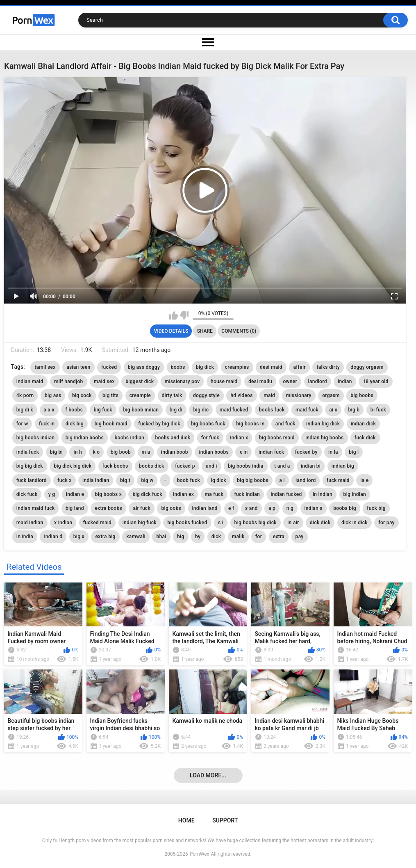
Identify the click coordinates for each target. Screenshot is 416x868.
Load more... (208, 775)
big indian (355, 494)
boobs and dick (173, 438)
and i (211, 466)
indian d (53, 537)
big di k (25, 410)
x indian (63, 523)
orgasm (331, 395)
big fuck (103, 410)
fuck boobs (115, 466)
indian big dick (323, 424)
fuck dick (365, 438)
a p (272, 508)
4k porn (25, 395)
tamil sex (45, 367)
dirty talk (172, 395)
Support (225, 820)
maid (269, 395)
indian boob (175, 452)
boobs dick (152, 466)
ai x (333, 410)
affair (299, 367)
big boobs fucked (187, 523)
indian (345, 381)
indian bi (311, 466)
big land (75, 508)
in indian (323, 494)
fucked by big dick (159, 424)
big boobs (362, 395)
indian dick (363, 424)
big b (354, 410)
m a (146, 452)
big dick (205, 367)
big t (125, 480)
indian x (239, 438)
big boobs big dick (256, 523)
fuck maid (338, 480)
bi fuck (378, 410)
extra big (105, 537)
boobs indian (129, 438)
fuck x (64, 480)
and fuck (285, 424)
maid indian (30, 523)
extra (279, 537)
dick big (75, 424)
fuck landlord (32, 480)
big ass (53, 395)
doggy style (206, 395)
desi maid (271, 367)
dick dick (320, 523)
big (181, 537)
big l (354, 452)
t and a (282, 466)
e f (231, 508)
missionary (299, 395)
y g (52, 494)
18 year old (375, 381)
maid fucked (234, 410)
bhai (161, 537)
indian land (205, 508)
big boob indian (141, 410)
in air (293, 523)
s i (221, 523)
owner (290, 381)
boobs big (345, 508)
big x (79, 537)
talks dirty (328, 367)
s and (251, 508)
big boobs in (250, 424)
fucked (109, 367)
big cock (82, 395)
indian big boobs (324, 438)
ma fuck (214, 494)
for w (22, 424)
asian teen (78, 367)
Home (186, 820)
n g (290, 508)
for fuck (210, 438)
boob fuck (189, 480)
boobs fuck (272, 410)
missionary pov (182, 381)
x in (243, 452)
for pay (386, 523)
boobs (178, 367)
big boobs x (108, 494)
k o (97, 452)
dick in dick (355, 523)
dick (216, 537)
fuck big (376, 508)
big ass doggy (144, 367)
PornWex (200, 854)
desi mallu (260, 381)
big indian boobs (85, 438)
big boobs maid (277, 438)
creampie (140, 395)
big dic (201, 410)
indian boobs (214, 452)
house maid (224, 381)
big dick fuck (147, 494)
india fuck (28, 452)
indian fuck (271, 452)
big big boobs (252, 480)
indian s (314, 508)
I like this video (174, 315)
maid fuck (307, 410)
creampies (237, 367)
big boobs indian (35, 438)
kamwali (136, 537)
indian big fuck (140, 523)
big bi (56, 452)
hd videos (241, 395)
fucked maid (98, 523)
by (198, 537)
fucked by (306, 452)
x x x (49, 410)
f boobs (74, 410)
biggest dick (140, 381)
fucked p (185, 466)
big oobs (171, 508)
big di (176, 410)
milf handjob (69, 381)
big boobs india (246, 466)
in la (333, 452)
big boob (121, 452)
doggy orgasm (367, 367)
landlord (318, 381)
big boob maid (111, 424)
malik (238, 537)
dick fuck (27, 494)
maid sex (104, 381)
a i (282, 480)
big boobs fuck (208, 424)
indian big (343, 466)
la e (364, 480)
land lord (306, 480)
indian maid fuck (36, 508)
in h (78, 452)
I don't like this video (184, 315)
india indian (96, 480)
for (259, 537)
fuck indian (247, 494)
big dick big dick (73, 466)
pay (300, 537)
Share (205, 331)
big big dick (30, 466)
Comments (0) (239, 331)
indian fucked (286, 494)
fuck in (47, 424)
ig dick (219, 480)
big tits (110, 395)
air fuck (142, 508)
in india (25, 537)
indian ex (183, 494)
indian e (75, 494)
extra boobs (108, 508)
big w (147, 480)
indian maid (30, 381)
